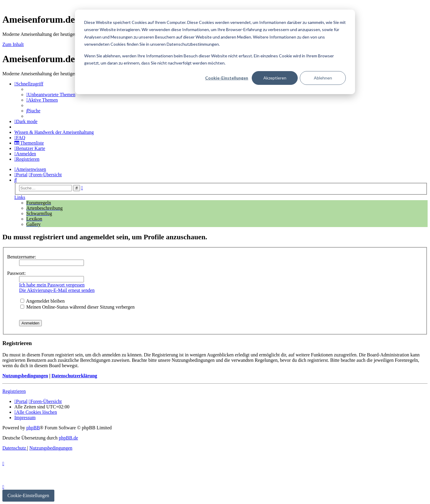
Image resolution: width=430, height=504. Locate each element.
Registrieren (14, 391)
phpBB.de (68, 438)
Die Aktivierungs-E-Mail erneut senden (57, 290)
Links (20, 197)
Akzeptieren (275, 78)
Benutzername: (22, 257)
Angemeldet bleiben (42, 301)
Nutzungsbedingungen (25, 376)
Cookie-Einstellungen (227, 78)
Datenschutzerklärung (74, 376)
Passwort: (16, 273)
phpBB (33, 428)
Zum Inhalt (13, 44)
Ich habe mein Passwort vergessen (52, 285)
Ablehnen (323, 78)
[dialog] (215, 52)
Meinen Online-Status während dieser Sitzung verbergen (77, 307)
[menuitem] (51, 95)
